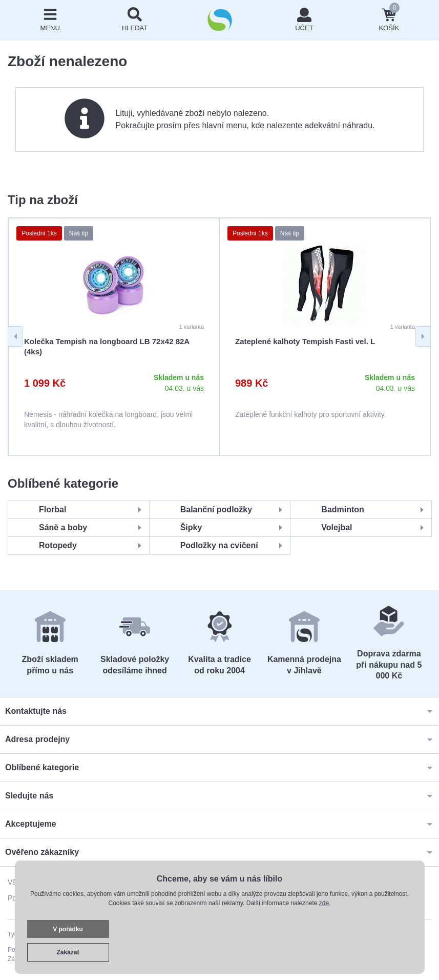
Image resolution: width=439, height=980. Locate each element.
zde (324, 903)
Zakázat (68, 952)
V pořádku (68, 929)
